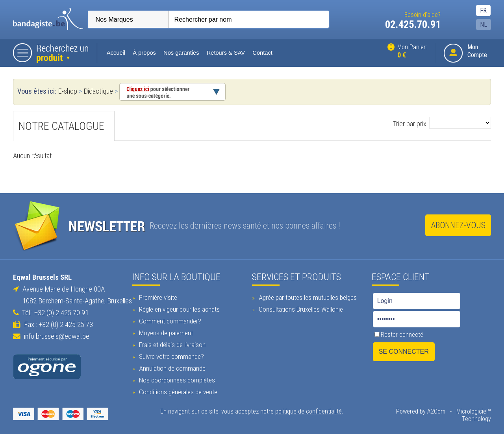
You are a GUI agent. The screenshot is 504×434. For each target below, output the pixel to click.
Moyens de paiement (165, 332)
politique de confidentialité (309, 411)
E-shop (67, 91)
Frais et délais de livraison (171, 344)
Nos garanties (181, 53)
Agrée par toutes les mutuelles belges (307, 297)
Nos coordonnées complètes (176, 380)
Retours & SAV (226, 53)
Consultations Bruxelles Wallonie (300, 309)
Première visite (157, 297)
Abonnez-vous (458, 225)
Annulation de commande (171, 368)
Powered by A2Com (421, 411)
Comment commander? (169, 321)
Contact (262, 53)
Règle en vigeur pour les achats (178, 309)
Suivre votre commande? (170, 356)
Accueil (116, 53)
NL (484, 25)
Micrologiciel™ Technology (474, 415)
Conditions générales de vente (177, 392)
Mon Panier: (408, 51)
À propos (144, 53)
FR (484, 10)
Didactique (98, 91)
